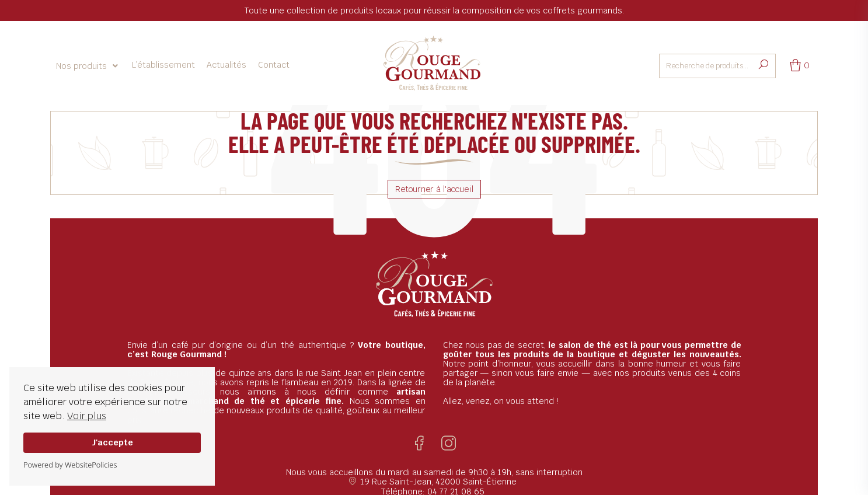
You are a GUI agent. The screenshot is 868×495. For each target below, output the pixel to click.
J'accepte (112, 442)
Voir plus (87, 416)
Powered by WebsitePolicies (70, 465)
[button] (88, 66)
